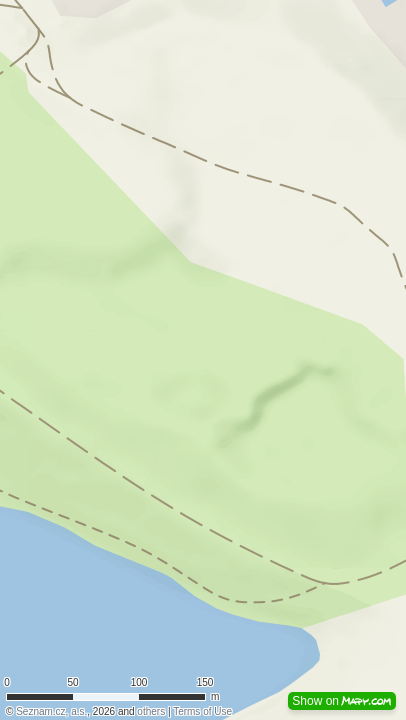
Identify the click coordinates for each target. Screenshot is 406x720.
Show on (342, 701)
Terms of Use (202, 711)
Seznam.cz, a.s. (51, 711)
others (151, 711)
